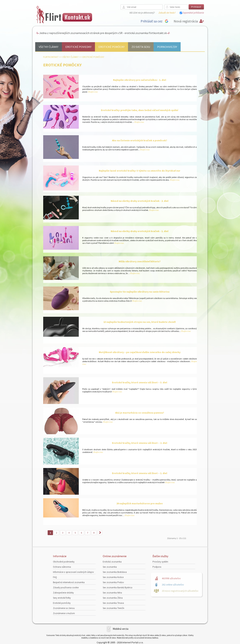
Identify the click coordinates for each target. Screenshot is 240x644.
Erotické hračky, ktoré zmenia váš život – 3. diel (140, 382)
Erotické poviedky (78, 47)
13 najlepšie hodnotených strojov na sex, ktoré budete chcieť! (140, 322)
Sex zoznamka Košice (113, 577)
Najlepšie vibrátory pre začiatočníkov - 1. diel (140, 80)
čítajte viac (93, 92)
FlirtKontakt (51, 57)
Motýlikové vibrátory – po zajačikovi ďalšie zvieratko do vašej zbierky (140, 352)
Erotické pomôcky (111, 47)
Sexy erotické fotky (62, 598)
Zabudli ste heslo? (167, 13)
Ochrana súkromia (62, 567)
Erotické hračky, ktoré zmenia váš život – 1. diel (140, 473)
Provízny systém (160, 562)
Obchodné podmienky (64, 562)
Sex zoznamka (110, 567)
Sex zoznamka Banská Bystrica (118, 588)
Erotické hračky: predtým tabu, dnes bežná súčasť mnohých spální (140, 110)
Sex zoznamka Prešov (113, 582)
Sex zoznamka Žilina (113, 598)
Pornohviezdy (167, 47)
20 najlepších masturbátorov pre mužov (140, 503)
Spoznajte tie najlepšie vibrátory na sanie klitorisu (140, 292)
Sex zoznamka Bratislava (115, 572)
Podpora (157, 567)
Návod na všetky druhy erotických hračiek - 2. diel (140, 201)
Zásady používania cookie (66, 588)
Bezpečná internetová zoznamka (69, 582)
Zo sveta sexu (141, 47)
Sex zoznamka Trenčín (114, 608)
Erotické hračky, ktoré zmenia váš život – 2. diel (140, 443)
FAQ (55, 577)
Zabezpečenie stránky (63, 593)
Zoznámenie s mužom (64, 613)
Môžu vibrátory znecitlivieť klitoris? (140, 261)
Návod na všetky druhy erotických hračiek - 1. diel (140, 231)
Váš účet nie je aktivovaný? (142, 13)
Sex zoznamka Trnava (113, 603)
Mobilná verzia (121, 629)
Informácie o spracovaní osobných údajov (73, 572)
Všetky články (49, 47)
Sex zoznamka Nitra (112, 593)
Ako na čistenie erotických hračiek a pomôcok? (140, 140)
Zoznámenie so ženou (64, 608)
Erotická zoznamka (112, 562)
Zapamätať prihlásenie (193, 13)
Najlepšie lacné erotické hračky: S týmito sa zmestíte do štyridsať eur (140, 171)
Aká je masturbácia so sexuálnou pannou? (140, 413)
